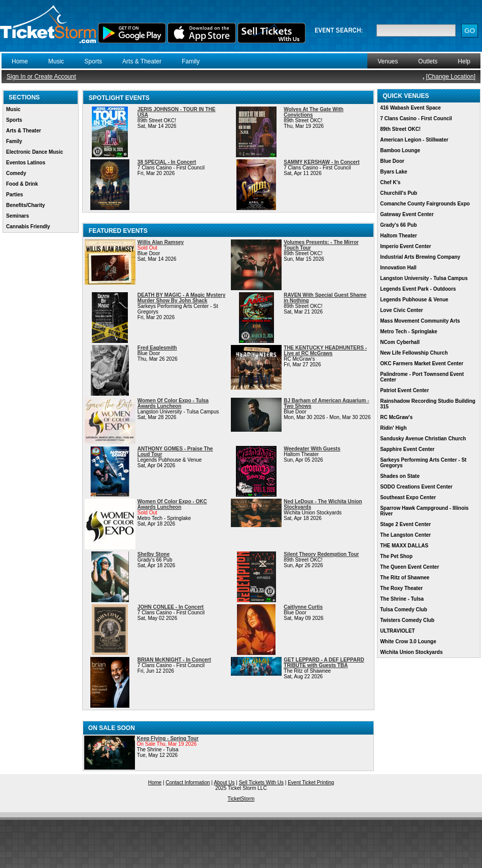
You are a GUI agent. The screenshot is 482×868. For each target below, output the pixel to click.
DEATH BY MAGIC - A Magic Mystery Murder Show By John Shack (181, 298)
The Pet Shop (396, 556)
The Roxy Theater (401, 588)
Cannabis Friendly (28, 227)
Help (464, 61)
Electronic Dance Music (35, 152)
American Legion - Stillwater (414, 140)
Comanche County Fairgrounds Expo (425, 204)
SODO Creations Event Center (416, 487)
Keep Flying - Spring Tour (168, 738)
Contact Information (188, 783)
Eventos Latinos (26, 163)
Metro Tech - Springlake (409, 332)
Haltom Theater (399, 236)
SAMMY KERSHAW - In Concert (321, 162)
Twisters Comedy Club (407, 620)
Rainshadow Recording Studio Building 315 (428, 404)
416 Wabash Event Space (410, 108)
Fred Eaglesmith (157, 348)
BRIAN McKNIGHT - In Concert (174, 660)
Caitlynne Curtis (303, 607)
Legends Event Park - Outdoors (418, 289)
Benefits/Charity (26, 205)
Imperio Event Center (406, 246)
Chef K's (390, 182)
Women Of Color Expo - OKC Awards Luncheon (172, 504)
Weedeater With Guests (312, 449)
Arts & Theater (142, 61)
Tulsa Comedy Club (404, 610)
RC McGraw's (396, 417)
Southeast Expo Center (408, 497)
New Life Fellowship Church (414, 353)
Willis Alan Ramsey (161, 242)
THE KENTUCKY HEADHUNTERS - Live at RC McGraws (325, 351)
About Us (224, 783)
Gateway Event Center (407, 214)
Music (56, 61)
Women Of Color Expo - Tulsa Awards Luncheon (173, 403)
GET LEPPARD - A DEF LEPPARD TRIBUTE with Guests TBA (324, 663)
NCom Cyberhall (400, 342)
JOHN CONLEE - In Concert (171, 607)
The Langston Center (405, 535)
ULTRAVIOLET (398, 631)
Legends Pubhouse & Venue (414, 300)
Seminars (18, 216)
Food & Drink (22, 184)
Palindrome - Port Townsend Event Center (422, 377)
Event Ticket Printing (311, 783)
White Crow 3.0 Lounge (408, 641)
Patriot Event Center (404, 390)
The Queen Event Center (409, 567)
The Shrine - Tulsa (402, 599)
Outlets (428, 61)
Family (191, 61)
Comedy (16, 173)
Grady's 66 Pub (398, 225)
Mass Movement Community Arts (420, 321)
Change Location (451, 77)
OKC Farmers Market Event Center (422, 363)
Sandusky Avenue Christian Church (423, 439)
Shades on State (400, 476)
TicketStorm (241, 799)
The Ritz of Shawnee (405, 578)
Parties (14, 195)
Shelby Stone (153, 554)
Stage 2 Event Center (405, 524)
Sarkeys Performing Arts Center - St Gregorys (423, 463)
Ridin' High (393, 428)
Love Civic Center (401, 310)
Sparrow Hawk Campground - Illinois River (424, 511)
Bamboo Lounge (400, 150)
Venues (388, 61)
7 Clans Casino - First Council (416, 118)
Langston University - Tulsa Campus (424, 278)
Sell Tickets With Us (261, 783)
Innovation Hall (398, 268)
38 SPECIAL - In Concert (167, 162)
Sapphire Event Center (407, 449)
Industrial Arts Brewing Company (420, 257)
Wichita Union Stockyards (411, 652)
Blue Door (392, 161)
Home (20, 61)
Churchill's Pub (399, 193)
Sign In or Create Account (41, 77)
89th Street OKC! (400, 129)
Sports (93, 61)
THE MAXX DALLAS (404, 546)
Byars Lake (393, 172)
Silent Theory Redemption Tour (321, 554)
